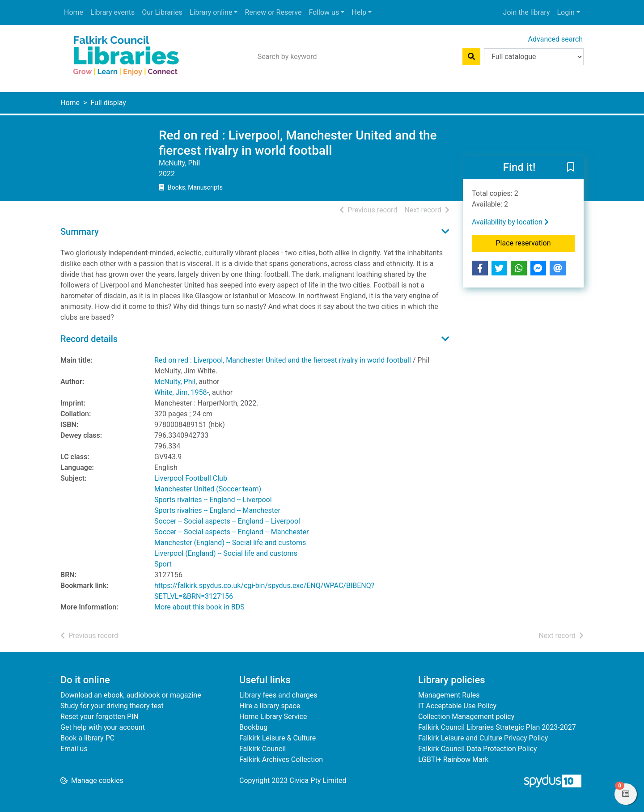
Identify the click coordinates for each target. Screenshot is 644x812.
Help (359, 12)
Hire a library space (270, 706)
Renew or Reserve (273, 12)
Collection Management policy (466, 717)
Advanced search (555, 39)
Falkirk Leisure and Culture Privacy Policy (483, 738)
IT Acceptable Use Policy (457, 706)
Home (74, 12)
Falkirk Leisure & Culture (278, 738)
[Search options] (534, 57)
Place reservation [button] (536, 242)
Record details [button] (89, 339)
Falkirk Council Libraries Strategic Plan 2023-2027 (497, 727)
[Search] (471, 57)
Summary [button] (80, 232)
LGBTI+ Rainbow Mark (453, 759)
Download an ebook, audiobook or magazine (131, 695)
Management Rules (449, 695)
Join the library (527, 12)
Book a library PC (87, 738)
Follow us (324, 12)
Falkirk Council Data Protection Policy (478, 749)
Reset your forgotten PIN (100, 717)
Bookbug (253, 727)
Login (566, 12)
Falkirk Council (263, 749)
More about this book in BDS (199, 607)
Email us (74, 749)
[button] (571, 168)
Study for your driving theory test (112, 706)
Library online (211, 12)
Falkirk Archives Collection (281, 759)
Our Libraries (162, 12)
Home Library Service (273, 717)
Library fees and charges (278, 695)
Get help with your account (103, 727)
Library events (112, 12)
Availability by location (510, 222)
